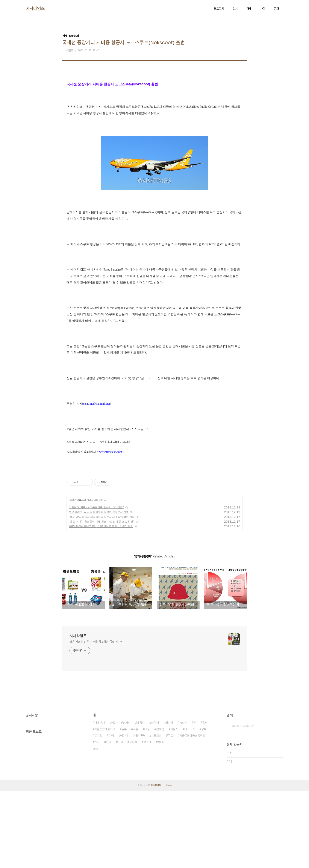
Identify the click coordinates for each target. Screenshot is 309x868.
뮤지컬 (98, 813)
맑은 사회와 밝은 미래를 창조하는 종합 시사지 (96, 719)
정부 (204, 807)
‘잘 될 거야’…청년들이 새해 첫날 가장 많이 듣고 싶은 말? (102, 599)
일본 (124, 807)
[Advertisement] (154, 119)
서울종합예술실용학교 (192, 813)
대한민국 (139, 813)
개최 (97, 819)
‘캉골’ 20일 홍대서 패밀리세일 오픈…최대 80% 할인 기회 (102, 594)
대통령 (141, 800)
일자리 (169, 800)
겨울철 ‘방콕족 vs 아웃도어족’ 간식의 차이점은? (96, 585)
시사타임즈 (35, 9)
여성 (147, 807)
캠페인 (160, 807)
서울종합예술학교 (105, 807)
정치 (235, 9)
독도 (170, 813)
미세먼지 (100, 800)
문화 (276, 9)
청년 (205, 800)
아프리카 (190, 807)
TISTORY (156, 862)
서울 (136, 807)
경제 (249, 9)
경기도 (127, 800)
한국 (109, 819)
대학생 (155, 800)
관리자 (169, 862)
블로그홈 (219, 9)
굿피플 (133, 819)
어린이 (124, 813)
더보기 (96, 827)
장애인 (161, 819)
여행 (111, 813)
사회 (263, 9)
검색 (279, 803)
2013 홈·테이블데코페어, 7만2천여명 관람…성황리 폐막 (101, 604)
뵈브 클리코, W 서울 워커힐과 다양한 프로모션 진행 (99, 589)
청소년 (147, 819)
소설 (120, 819)
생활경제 (81, 577)
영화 (114, 800)
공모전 (183, 800)
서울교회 (156, 813)
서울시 (174, 807)
